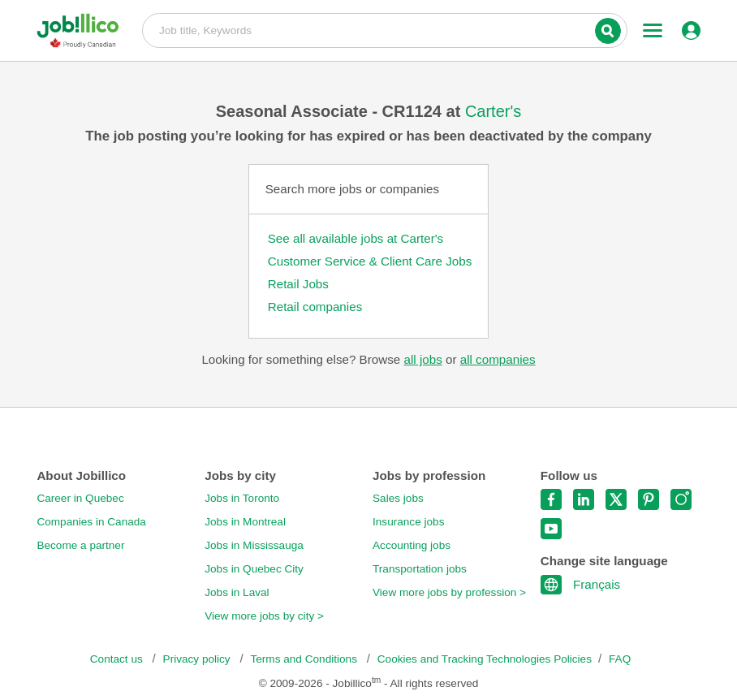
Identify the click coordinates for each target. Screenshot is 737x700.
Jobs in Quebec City (254, 569)
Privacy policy (198, 659)
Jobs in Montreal (245, 522)
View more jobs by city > (264, 616)
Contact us (118, 659)
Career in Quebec (80, 498)
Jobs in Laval (237, 592)
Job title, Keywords (385, 29)
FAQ (620, 659)
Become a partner (80, 545)
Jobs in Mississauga (254, 545)
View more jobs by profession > (449, 592)
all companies (498, 359)
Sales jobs (398, 498)
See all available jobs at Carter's (356, 238)
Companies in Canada (91, 522)
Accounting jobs (412, 545)
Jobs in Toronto (242, 498)
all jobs (422, 359)
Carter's (493, 111)
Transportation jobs (420, 569)
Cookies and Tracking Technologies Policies (485, 659)
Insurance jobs (408, 522)
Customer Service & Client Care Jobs (370, 261)
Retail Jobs (298, 284)
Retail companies (315, 307)
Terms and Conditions (305, 659)
